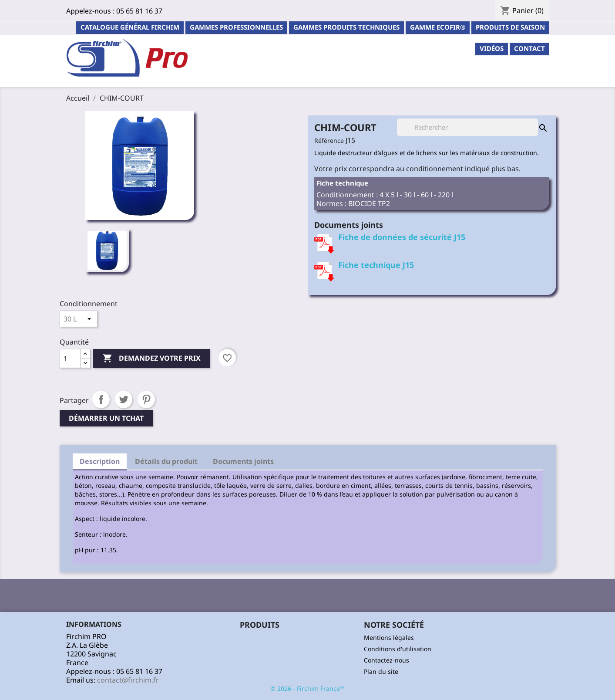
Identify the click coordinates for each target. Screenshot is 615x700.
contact (529, 48)
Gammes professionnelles (236, 27)
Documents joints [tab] (243, 461)
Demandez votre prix (151, 358)
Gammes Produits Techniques (346, 27)
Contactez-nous (386, 660)
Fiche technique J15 (376, 265)
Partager (101, 399)
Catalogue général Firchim (130, 27)
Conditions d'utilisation (398, 649)
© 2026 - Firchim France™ (307, 688)
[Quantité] (70, 358)
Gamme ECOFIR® (438, 27)
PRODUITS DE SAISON (510, 27)
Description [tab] (100, 461)
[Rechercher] (467, 127)
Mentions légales (389, 637)
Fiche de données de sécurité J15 (402, 237)
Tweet (124, 399)
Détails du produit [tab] (166, 461)
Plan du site (381, 671)
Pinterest (146, 399)
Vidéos (492, 48)
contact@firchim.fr (128, 680)
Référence (329, 140)
